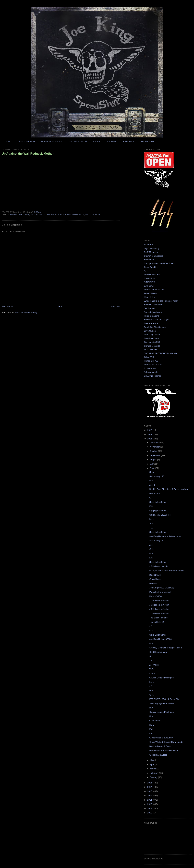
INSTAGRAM (147, 142)
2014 (150, 787)
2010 (150, 804)
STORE (97, 142)
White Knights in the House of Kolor (161, 301)
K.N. (151, 506)
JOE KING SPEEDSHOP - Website (161, 353)
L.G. (151, 558)
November (155, 447)
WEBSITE (112, 142)
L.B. (151, 733)
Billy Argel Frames (153, 376)
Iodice (152, 673)
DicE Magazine (151, 252)
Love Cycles (150, 331)
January (154, 777)
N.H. (151, 643)
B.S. (151, 481)
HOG (152, 725)
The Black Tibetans (158, 618)
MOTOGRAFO (151, 350)
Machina (153, 583)
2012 (150, 796)
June (153, 468)
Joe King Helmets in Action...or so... (166, 536)
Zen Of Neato (150, 293)
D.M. (152, 631)
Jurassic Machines (153, 312)
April (152, 764)
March (153, 769)
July (152, 464)
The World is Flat (152, 275)
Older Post (115, 307)
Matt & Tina (155, 493)
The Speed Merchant (154, 290)
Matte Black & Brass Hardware (164, 751)
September (155, 455)
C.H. (151, 549)
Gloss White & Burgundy (161, 738)
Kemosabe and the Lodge (156, 320)
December (155, 442)
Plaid (152, 729)
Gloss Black (155, 579)
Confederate (155, 721)
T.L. (151, 528)
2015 (150, 783)
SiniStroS (148, 245)
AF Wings (154, 665)
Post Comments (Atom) (26, 312)
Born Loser (149, 260)
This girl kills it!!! (157, 622)
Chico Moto (149, 278)
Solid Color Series (158, 502)
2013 (150, 791)
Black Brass (155, 575)
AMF (152, 545)
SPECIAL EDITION (78, 142)
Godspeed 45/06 (152, 342)
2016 (150, 439)
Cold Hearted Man (158, 652)
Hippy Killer (149, 297)
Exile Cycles (150, 368)
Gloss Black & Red (158, 755)
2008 (150, 813)
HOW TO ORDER (26, 142)
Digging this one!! (158, 511)
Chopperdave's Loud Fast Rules (159, 263)
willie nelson (93, 215)
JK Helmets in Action (159, 601)
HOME (8, 142)
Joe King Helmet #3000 (160, 639)
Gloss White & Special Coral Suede (166, 742)
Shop (152, 472)
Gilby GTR (149, 357)
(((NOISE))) (149, 282)
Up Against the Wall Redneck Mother (28, 154)
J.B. (151, 626)
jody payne (37, 215)
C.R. (151, 695)
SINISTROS (129, 142)
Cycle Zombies (151, 267)
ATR (146, 271)
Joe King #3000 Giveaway (162, 588)
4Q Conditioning (152, 248)
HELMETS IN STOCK (52, 142)
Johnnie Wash (151, 372)
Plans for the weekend (160, 592)
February (155, 773)
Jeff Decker (149, 308)
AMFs (152, 485)
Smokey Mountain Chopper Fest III (166, 648)
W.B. (152, 669)
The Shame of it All (153, 365)
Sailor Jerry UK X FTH (160, 515)
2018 (150, 430)
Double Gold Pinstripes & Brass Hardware (169, 489)
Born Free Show (152, 338)
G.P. (151, 498)
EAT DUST (149, 286)
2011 (150, 800)
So (151, 656)
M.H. (152, 519)
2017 (150, 434)
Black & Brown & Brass (160, 746)
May (152, 760)
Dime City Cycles (152, 335)
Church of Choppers (154, 256)
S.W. (152, 523)
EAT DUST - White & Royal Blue (165, 699)
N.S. (151, 553)
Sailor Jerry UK (156, 476)
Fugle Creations (152, 316)
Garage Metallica (152, 346)
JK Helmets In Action (159, 566)
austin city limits (20, 215)
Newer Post (7, 307)
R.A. (151, 708)
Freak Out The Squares (155, 327)
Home (61, 307)
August (154, 460)
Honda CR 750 (151, 361)
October (154, 451)
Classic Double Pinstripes (161, 678)
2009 (150, 808)
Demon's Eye (156, 596)
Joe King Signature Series (162, 703)
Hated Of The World (153, 305)
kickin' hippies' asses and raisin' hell (64, 215)
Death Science (151, 323)
